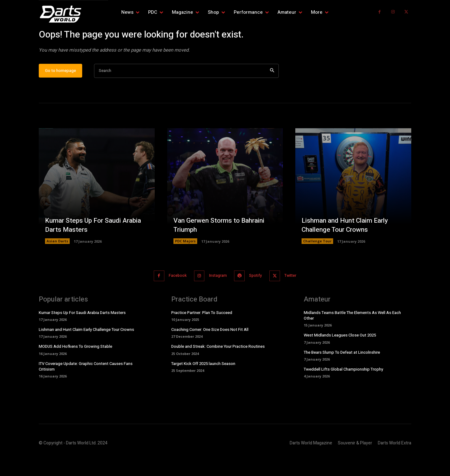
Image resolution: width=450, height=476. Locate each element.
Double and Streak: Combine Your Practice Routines (218, 366)
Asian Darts (57, 261)
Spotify (258, 296)
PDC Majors (185, 261)
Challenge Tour (317, 261)
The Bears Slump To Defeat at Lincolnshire (342, 372)
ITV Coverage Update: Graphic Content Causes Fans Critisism (86, 386)
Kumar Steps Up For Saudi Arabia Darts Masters (96, 245)
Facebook (173, 296)
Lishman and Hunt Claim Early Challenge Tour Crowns (347, 245)
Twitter (296, 296)
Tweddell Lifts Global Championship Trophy (343, 389)
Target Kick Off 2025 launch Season (203, 383)
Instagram (216, 296)
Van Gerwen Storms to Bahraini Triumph (221, 245)
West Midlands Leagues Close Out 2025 (340, 355)
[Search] (272, 91)
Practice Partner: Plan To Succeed (202, 332)
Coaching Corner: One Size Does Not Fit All (210, 349)
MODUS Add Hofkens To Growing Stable (75, 366)
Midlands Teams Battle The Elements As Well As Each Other (352, 335)
